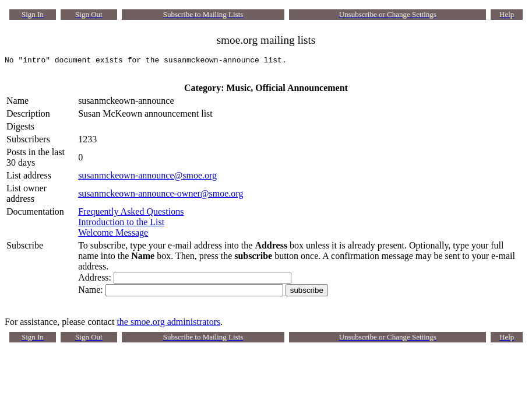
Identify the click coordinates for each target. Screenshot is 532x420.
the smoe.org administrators (168, 325)
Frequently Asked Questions (131, 215)
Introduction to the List (121, 225)
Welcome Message (113, 236)
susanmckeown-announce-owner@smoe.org (161, 197)
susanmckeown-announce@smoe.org (147, 179)
